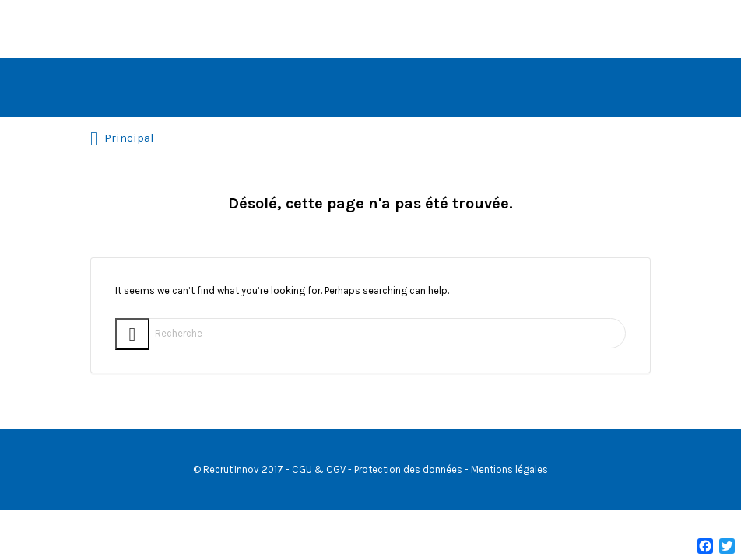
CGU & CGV (319, 469)
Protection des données (408, 469)
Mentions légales (509, 469)
